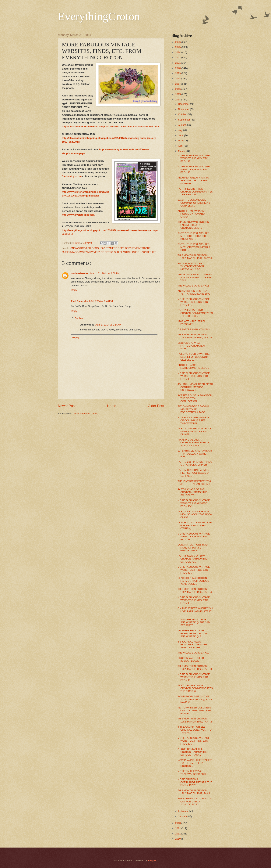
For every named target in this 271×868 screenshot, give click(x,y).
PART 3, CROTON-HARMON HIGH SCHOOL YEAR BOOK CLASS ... (195, 514)
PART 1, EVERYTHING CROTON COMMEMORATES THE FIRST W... (195, 688)
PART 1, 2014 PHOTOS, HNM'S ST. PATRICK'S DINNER (195, 463)
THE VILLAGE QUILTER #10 (193, 653)
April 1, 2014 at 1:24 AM (108, 325)
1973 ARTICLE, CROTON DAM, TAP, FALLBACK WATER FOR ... (195, 454)
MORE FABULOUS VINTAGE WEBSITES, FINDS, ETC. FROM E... (194, 158)
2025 (178, 47)
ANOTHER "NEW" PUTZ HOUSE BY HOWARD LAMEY (191, 214)
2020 (178, 68)
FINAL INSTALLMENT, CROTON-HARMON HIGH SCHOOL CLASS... (193, 443)
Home (112, 406)
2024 (178, 52)
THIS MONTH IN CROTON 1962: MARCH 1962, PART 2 (195, 720)
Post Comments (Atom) (86, 414)
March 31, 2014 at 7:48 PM (98, 301)
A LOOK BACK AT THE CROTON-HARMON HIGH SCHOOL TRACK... (193, 752)
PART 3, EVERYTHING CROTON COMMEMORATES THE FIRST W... (195, 192)
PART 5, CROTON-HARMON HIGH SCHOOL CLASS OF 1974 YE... (194, 473)
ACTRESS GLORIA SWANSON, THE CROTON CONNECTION (195, 398)
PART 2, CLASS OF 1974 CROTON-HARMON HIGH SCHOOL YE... (193, 559)
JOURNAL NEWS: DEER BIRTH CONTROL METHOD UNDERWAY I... (195, 387)
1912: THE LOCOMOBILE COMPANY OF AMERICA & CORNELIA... (194, 203)
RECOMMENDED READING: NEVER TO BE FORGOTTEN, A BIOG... (194, 409)
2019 (178, 73)
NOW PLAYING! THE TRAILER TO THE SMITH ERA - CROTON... (195, 763)
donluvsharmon (80, 273)
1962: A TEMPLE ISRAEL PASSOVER (191, 323)
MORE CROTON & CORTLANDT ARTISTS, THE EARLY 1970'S (195, 782)
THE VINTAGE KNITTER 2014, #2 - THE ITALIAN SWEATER (195, 483)
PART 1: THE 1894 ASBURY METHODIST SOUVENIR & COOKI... (194, 247)
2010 (178, 839)
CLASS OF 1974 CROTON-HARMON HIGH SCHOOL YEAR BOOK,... (193, 581)
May (181, 140)
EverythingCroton (99, 16)
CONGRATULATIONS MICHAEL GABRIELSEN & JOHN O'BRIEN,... (195, 525)
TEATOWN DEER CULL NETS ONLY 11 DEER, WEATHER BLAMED (194, 711)
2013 (178, 823)
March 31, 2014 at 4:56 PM (105, 273)
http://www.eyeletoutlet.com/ (79, 215)
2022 (178, 58)
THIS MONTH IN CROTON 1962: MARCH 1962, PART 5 (195, 336)
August (182, 125)
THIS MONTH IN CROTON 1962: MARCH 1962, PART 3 (195, 668)
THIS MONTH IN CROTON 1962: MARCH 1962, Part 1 (194, 792)
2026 (178, 42)
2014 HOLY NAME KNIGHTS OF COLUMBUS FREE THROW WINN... (193, 420)
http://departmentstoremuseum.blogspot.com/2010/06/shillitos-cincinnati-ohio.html (110, 126)
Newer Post (67, 406)
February (183, 811)
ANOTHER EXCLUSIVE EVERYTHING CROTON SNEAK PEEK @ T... (192, 633)
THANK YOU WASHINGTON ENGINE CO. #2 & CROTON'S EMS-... (193, 225)
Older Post (156, 406)
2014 (178, 100)
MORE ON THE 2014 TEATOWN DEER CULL (192, 773)
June (181, 135)
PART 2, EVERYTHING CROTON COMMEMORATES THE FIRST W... (195, 313)
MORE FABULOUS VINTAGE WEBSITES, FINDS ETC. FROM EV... (194, 503)
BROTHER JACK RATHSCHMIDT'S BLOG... (194, 366)
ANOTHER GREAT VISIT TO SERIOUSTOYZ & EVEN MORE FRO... (193, 181)
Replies (79, 318)
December (184, 104)
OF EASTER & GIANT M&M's (194, 329)
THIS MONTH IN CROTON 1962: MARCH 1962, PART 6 (195, 257)
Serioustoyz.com (72, 176)
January (183, 816)
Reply (74, 290)
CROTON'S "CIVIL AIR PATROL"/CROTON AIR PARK (192, 346)
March (182, 151)
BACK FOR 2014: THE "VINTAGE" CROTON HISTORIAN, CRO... (191, 266)
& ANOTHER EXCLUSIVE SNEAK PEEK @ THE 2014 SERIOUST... (194, 622)
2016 (178, 89)
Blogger (152, 861)
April (181, 146)
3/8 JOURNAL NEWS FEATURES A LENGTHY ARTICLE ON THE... (192, 645)
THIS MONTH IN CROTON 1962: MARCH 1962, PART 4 (195, 590)
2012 (178, 828)
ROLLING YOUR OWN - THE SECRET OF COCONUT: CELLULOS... (194, 357)
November (184, 109)
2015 (178, 94)
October (183, 114)
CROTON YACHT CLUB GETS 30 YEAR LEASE (194, 659)
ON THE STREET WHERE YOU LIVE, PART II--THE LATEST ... (195, 611)
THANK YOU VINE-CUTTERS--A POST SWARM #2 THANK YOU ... (195, 277)
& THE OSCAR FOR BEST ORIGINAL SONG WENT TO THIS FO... (195, 730)
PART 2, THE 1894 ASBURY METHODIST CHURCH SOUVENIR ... (193, 236)
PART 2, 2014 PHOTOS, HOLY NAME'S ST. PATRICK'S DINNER (194, 431)
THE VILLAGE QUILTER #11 (193, 286)
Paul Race (77, 301)
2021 (178, 63)
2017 (178, 84)
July (181, 130)
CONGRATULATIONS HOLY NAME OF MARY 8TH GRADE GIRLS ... (193, 548)
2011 (178, 834)
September (184, 120)
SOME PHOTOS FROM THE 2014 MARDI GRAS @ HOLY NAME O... (195, 699)
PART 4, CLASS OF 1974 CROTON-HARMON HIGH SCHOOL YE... (193, 492)
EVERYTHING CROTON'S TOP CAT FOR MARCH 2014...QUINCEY (195, 801)
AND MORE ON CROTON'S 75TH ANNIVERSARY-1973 (194, 292)
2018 (178, 79)
